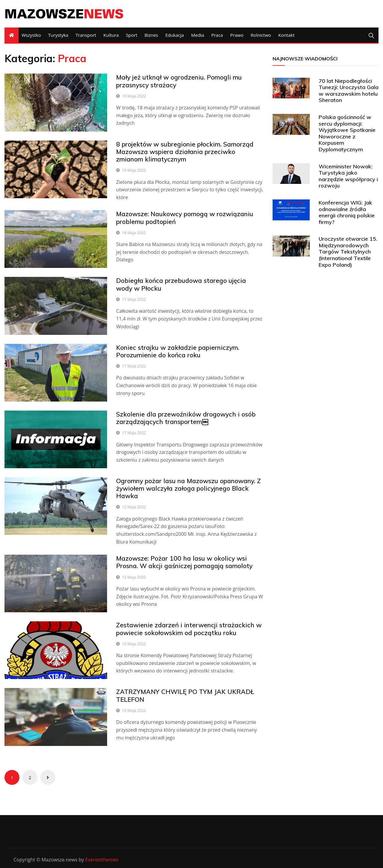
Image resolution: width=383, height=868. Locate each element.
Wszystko (31, 35)
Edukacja (174, 35)
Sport (132, 35)
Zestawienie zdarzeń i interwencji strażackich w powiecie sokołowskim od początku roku (189, 629)
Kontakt (286, 35)
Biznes (151, 35)
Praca (217, 35)
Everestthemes (102, 860)
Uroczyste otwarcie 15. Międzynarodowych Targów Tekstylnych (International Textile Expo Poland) (348, 252)
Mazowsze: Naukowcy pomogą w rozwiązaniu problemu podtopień (185, 218)
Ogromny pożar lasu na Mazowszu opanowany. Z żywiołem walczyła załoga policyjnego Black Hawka (189, 488)
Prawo (237, 35)
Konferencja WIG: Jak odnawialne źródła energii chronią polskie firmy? (347, 212)
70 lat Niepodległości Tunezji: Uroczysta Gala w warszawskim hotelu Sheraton (349, 91)
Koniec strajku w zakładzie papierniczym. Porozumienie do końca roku (178, 351)
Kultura (111, 35)
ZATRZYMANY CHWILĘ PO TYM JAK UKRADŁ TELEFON (185, 695)
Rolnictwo (261, 35)
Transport (86, 35)
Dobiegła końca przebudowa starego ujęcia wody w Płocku (181, 284)
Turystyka (58, 35)
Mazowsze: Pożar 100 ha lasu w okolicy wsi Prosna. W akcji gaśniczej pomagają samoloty (184, 562)
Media (198, 35)
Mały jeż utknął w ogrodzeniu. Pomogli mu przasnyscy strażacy (179, 81)
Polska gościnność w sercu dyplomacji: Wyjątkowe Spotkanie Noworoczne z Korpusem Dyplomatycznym (347, 133)
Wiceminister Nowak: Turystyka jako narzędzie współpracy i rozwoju (348, 176)
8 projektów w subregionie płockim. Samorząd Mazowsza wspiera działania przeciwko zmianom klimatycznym (185, 152)
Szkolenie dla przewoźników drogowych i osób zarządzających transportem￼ (186, 418)
